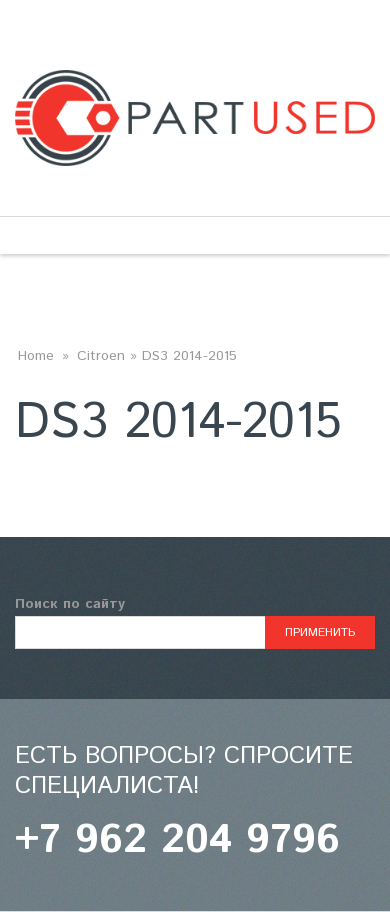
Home (36, 356)
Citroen (101, 356)
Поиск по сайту (70, 604)
